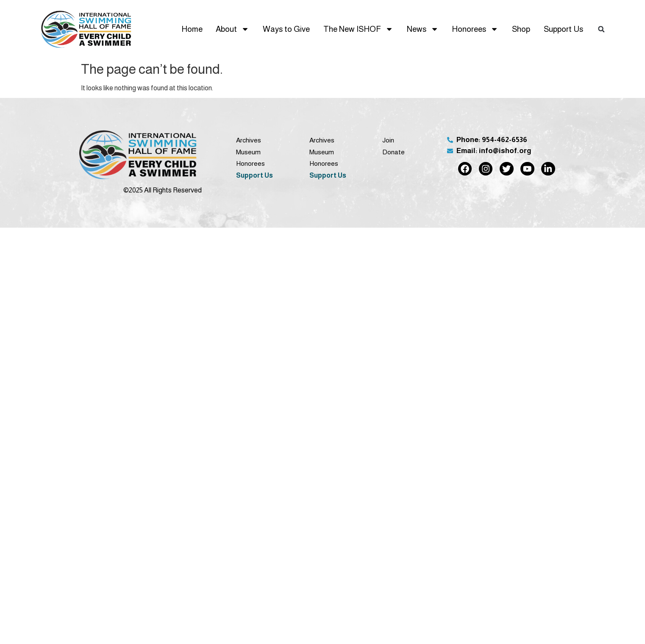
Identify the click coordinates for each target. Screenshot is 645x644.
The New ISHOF (358, 29)
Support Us (563, 29)
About (232, 29)
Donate (393, 152)
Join (388, 140)
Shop (521, 29)
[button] (601, 29)
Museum (248, 152)
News (423, 29)
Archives (249, 140)
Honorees (475, 29)
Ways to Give (286, 29)
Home (192, 29)
